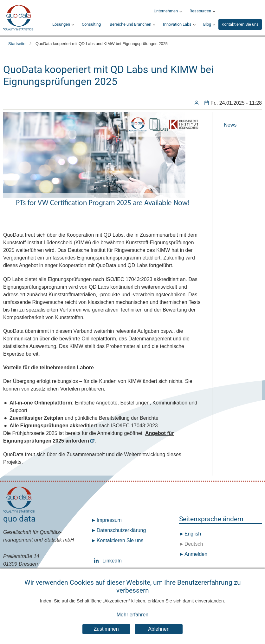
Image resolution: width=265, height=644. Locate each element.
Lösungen (61, 24)
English (192, 534)
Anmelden (196, 554)
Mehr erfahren (133, 622)
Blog (207, 24)
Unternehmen (166, 11)
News (230, 125)
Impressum (109, 520)
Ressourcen (200, 11)
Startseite (17, 44)
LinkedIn (98, 561)
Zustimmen (106, 636)
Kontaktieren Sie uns (240, 24)
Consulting (91, 24)
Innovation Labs (177, 24)
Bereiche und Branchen (130, 24)
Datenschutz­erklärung (121, 530)
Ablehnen (159, 636)
